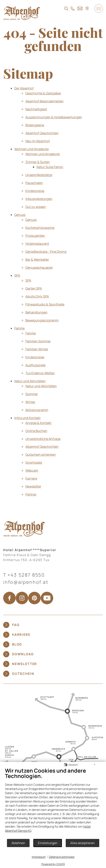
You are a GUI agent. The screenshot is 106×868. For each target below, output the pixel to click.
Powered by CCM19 (53, 864)
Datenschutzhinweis (62, 857)
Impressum (39, 857)
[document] (53, 803)
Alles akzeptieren (82, 843)
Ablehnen (18, 843)
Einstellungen (48, 843)
